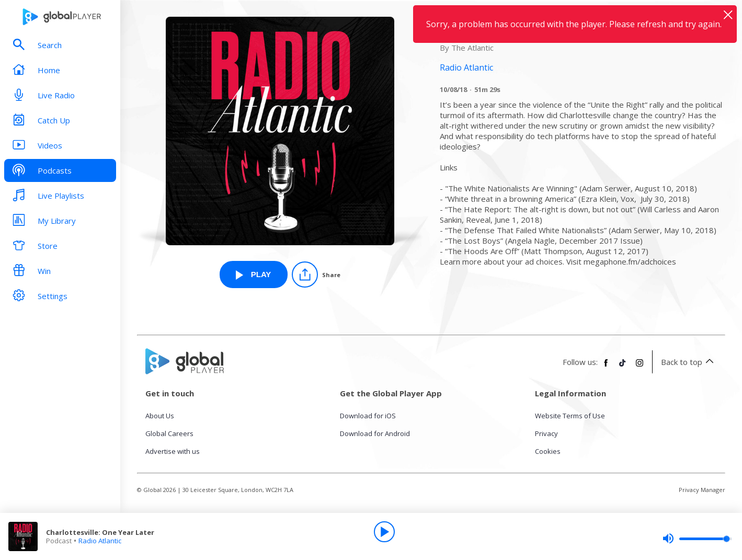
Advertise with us (173, 451)
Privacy (546, 433)
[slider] (697, 539)
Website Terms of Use (570, 416)
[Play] (384, 532)
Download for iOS (368, 416)
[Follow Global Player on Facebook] (606, 367)
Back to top (689, 362)
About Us (160, 416)
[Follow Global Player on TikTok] (623, 367)
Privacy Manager (702, 490)
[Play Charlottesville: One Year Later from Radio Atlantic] (254, 275)
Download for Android (375, 433)
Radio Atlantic (100, 541)
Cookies (548, 451)
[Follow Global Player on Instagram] (640, 367)
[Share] (316, 275)
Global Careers (169, 433)
